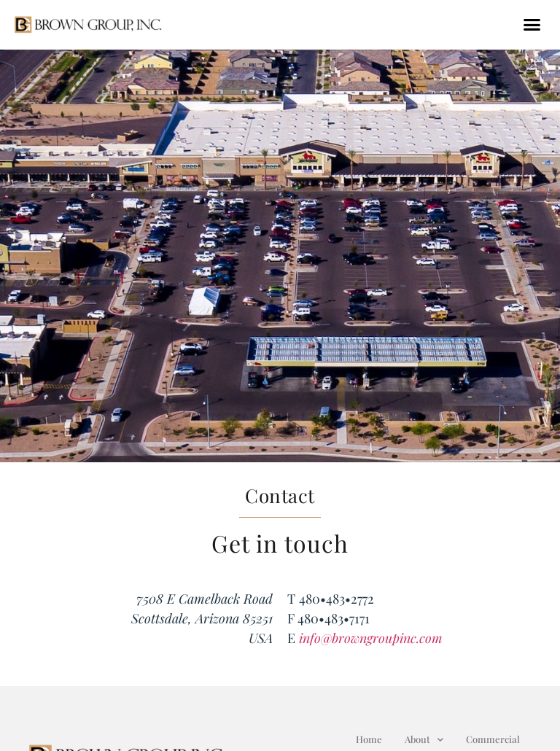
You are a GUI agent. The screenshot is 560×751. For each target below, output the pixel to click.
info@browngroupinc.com (371, 638)
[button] (532, 25)
